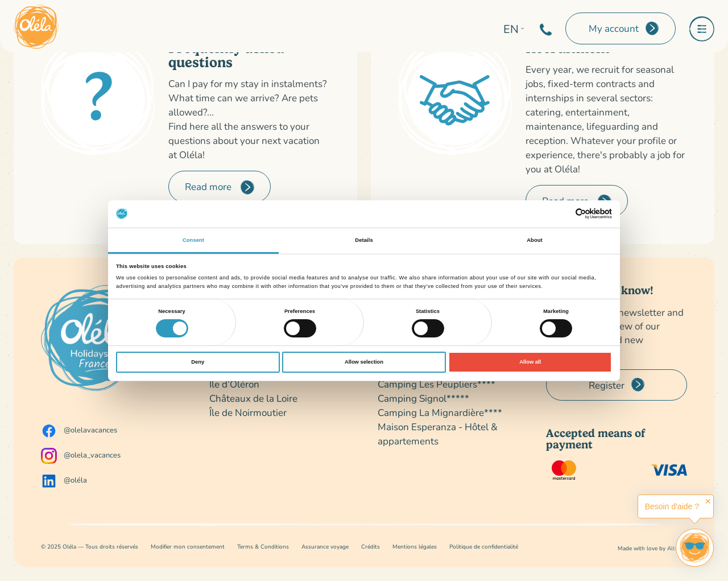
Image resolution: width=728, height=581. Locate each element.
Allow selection (364, 362)
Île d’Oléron (234, 384)
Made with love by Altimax (652, 548)
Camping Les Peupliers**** (437, 384)
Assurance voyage (325, 547)
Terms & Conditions (263, 547)
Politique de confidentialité (484, 547)
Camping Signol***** (423, 398)
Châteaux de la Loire (253, 398)
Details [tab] (364, 240)
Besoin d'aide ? (672, 506)
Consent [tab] (193, 240)
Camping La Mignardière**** (440, 412)
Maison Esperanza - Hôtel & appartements (438, 434)
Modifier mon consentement (188, 547)
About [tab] (535, 240)
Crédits (371, 547)
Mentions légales (415, 547)
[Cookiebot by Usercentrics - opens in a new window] (562, 214)
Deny (198, 362)
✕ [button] (708, 501)
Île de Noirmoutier (248, 412)
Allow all (530, 362)
